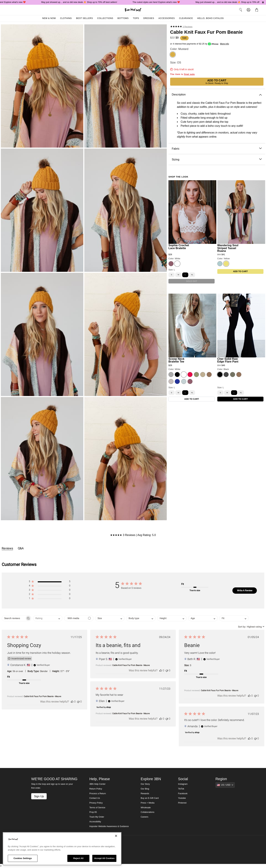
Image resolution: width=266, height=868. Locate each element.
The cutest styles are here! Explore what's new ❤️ (160, 2)
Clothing (66, 18)
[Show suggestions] (225, 785)
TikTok (181, 789)
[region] (62, 849)
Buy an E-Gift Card (150, 798)
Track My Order (97, 817)
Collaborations (148, 812)
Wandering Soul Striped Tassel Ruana (228, 248)
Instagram (183, 784)
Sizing (217, 160)
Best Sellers (85, 18)
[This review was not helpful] (78, 702)
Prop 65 (93, 812)
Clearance (186, 18)
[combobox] (48, 618)
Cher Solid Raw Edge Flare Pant (228, 360)
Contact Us (95, 798)
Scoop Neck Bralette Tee (176, 360)
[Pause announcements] (263, 2)
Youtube (182, 798)
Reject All (78, 858)
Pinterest (182, 803)
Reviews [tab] (7, 548)
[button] (50, 582)
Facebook (183, 794)
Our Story (145, 784)
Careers (144, 817)
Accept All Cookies (104, 858)
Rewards (145, 794)
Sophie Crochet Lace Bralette (179, 247)
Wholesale (146, 808)
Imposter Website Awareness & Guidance (109, 826)
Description (217, 95)
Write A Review (245, 590)
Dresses (149, 18)
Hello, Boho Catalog (210, 18)
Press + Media (148, 803)
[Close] (116, 836)
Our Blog (145, 789)
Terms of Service (97, 808)
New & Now (49, 18)
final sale (189, 74)
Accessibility (95, 822)
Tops (136, 18)
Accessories (167, 18)
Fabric (217, 149)
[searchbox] (13, 618)
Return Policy (96, 789)
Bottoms (123, 18)
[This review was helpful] (72, 702)
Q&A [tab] (21, 548)
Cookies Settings (23, 858)
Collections (105, 18)
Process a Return (98, 794)
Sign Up (39, 796)
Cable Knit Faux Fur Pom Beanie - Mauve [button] (42, 696)
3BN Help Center (97, 784)
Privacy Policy (96, 803)
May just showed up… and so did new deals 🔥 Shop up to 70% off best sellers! (83, 2)
